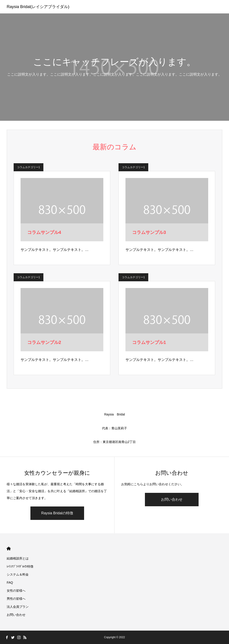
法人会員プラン (18, 607)
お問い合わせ (172, 499)
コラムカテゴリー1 (29, 167)
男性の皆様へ (16, 599)
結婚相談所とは (18, 558)
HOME (9, 549)
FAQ (10, 583)
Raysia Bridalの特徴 (57, 513)
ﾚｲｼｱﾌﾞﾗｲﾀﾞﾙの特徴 (20, 566)
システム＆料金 (18, 574)
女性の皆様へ (16, 591)
